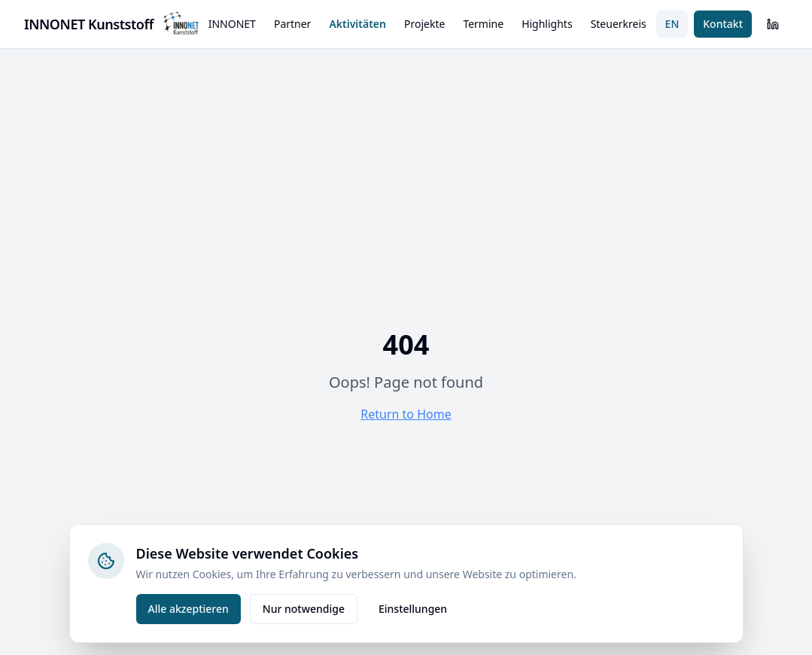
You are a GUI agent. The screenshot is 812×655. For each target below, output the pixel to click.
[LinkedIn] (773, 24)
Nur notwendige (304, 609)
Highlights (547, 24)
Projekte (424, 24)
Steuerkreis (619, 24)
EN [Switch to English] (672, 24)
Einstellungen (413, 609)
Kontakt (723, 24)
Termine (483, 24)
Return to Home (406, 414)
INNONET (232, 24)
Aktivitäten (357, 24)
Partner (293, 24)
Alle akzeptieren (189, 609)
